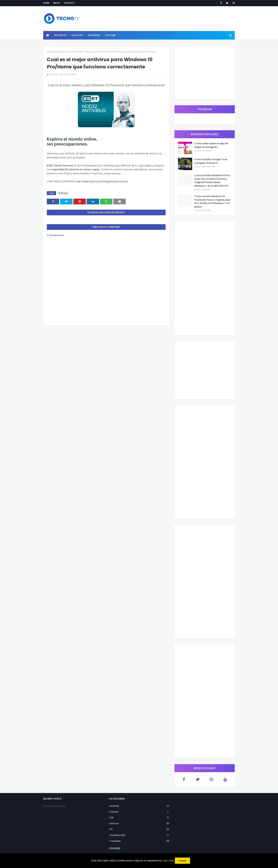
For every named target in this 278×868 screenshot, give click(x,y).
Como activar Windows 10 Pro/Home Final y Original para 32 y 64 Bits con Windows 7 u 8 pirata (212, 201)
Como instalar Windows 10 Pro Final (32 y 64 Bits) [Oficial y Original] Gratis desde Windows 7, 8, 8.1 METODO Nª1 (212, 181)
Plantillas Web (140, 835)
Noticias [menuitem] (77, 35)
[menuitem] (48, 35)
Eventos (140, 812)
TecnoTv (54, 74)
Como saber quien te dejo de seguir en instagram (211, 145)
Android (140, 806)
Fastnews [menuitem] (94, 35)
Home (46, 3)
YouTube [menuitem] (110, 35)
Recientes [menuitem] (60, 35)
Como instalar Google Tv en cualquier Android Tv (211, 161)
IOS (140, 818)
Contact (69, 3)
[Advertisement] (106, 350)
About (57, 3)
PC (140, 829)
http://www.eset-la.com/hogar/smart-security (102, 181)
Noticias (59, 52)
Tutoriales (140, 841)
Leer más (168, 861)
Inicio (50, 52)
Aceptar (182, 861)
